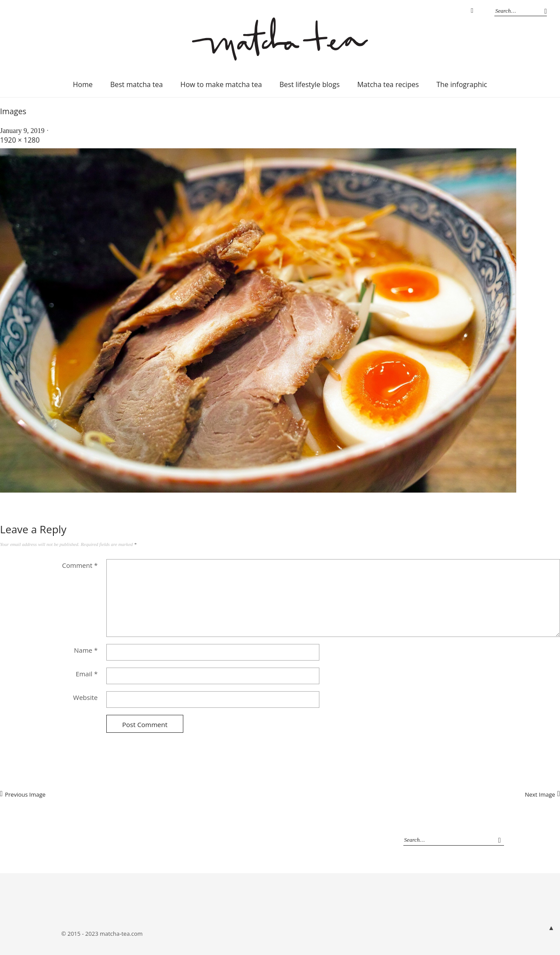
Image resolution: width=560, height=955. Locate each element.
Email (87, 674)
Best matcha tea (136, 84)
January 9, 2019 (22, 131)
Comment (80, 565)
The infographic (462, 84)
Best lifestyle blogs (310, 84)
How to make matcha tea (221, 84)
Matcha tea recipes (388, 84)
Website (85, 697)
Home (83, 84)
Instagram (472, 11)
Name (86, 650)
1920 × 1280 (20, 140)
